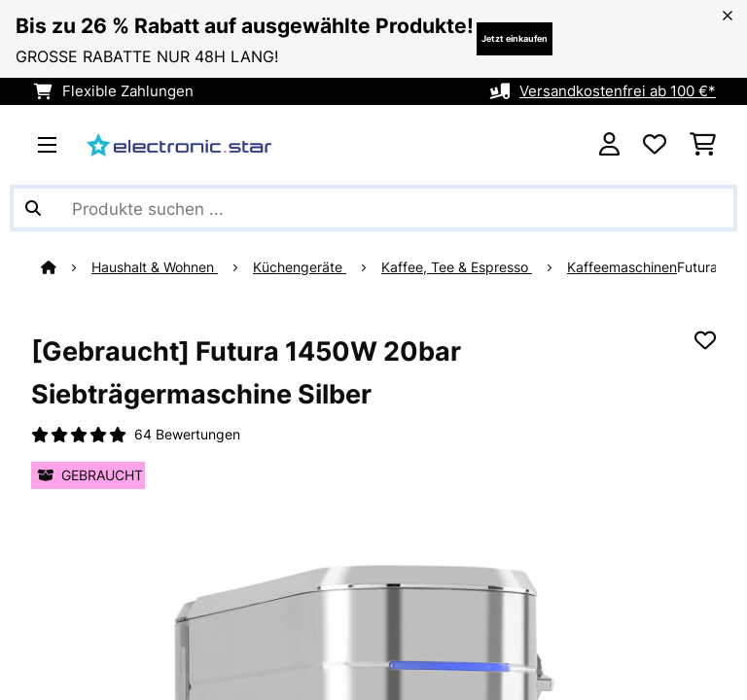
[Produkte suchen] (373, 208)
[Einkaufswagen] (703, 145)
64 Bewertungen (187, 435)
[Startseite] (66, 267)
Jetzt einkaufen (515, 38)
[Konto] (609, 145)
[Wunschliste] (655, 145)
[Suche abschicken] (33, 208)
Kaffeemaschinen (622, 267)
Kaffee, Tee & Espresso (457, 267)
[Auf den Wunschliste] (705, 340)
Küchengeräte (300, 267)
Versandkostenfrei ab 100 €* (618, 91)
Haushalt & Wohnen (155, 267)
